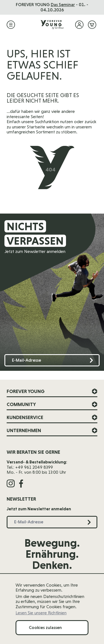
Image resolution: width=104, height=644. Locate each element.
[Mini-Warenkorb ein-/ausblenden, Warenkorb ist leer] (92, 25)
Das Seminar (63, 5)
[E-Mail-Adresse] (52, 360)
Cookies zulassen (45, 627)
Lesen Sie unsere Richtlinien (41, 613)
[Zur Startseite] (52, 25)
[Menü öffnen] (11, 25)
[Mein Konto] (79, 25)
